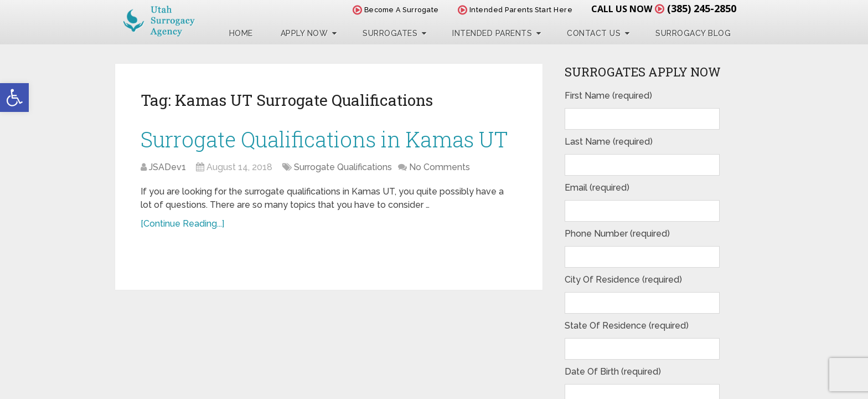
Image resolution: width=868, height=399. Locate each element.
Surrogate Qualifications (343, 167)
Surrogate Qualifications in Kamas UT (324, 139)
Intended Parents (492, 33)
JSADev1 (167, 167)
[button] (14, 98)
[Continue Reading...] (182, 224)
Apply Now (304, 33)
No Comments (440, 167)
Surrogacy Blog (693, 33)
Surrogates (390, 33)
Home (241, 33)
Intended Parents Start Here (515, 10)
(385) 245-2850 (702, 8)
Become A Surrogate (396, 10)
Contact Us (594, 33)
